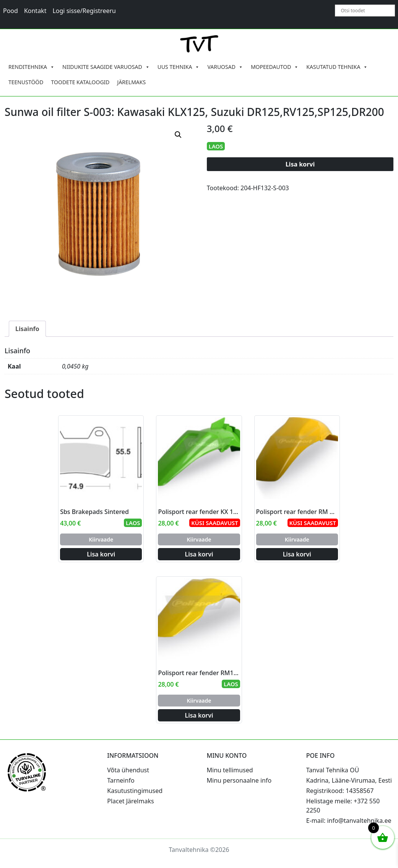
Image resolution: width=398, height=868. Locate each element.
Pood (11, 11)
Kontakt (35, 11)
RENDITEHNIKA (32, 67)
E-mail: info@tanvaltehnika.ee (349, 821)
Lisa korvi (300, 164)
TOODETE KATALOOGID (80, 82)
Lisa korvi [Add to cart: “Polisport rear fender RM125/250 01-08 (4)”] (199, 715)
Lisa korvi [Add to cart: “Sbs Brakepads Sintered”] (101, 554)
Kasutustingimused (135, 791)
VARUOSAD (225, 67)
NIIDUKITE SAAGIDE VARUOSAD (106, 67)
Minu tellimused (230, 770)
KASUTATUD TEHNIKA (337, 67)
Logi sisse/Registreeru (84, 11)
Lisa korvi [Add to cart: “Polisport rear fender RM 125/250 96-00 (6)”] (297, 554)
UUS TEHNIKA (179, 67)
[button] (178, 135)
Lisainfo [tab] (27, 329)
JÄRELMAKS (132, 82)
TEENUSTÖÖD (26, 82)
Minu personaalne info (239, 780)
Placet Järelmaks (130, 801)
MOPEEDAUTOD (275, 67)
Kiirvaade (101, 539)
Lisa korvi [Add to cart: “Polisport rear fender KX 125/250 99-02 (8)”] (199, 554)
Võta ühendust (128, 770)
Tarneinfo (121, 780)
